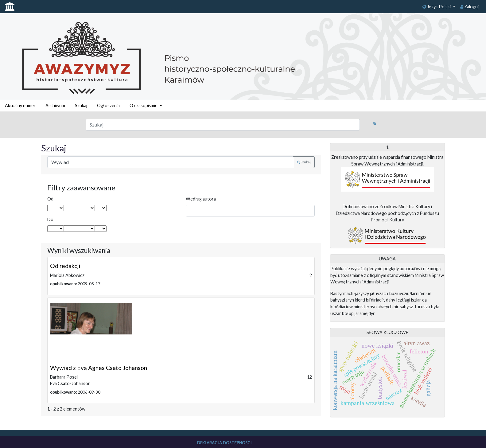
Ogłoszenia (108, 105)
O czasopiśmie (144, 105)
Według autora (201, 199)
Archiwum (55, 105)
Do (50, 219)
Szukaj (81, 105)
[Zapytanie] (223, 125)
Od (50, 199)
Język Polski (437, 7)
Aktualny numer (20, 105)
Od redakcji (65, 266)
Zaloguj (469, 7)
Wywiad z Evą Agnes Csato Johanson (99, 368)
